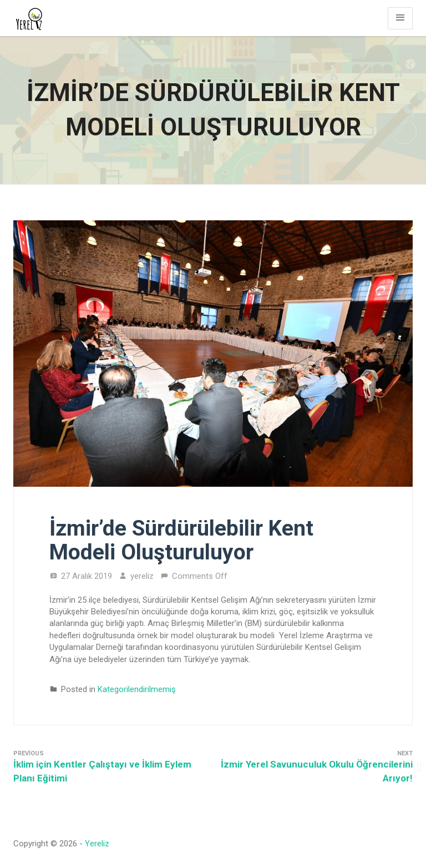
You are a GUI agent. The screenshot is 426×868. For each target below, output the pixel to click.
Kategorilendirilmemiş (137, 689)
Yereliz (97, 844)
